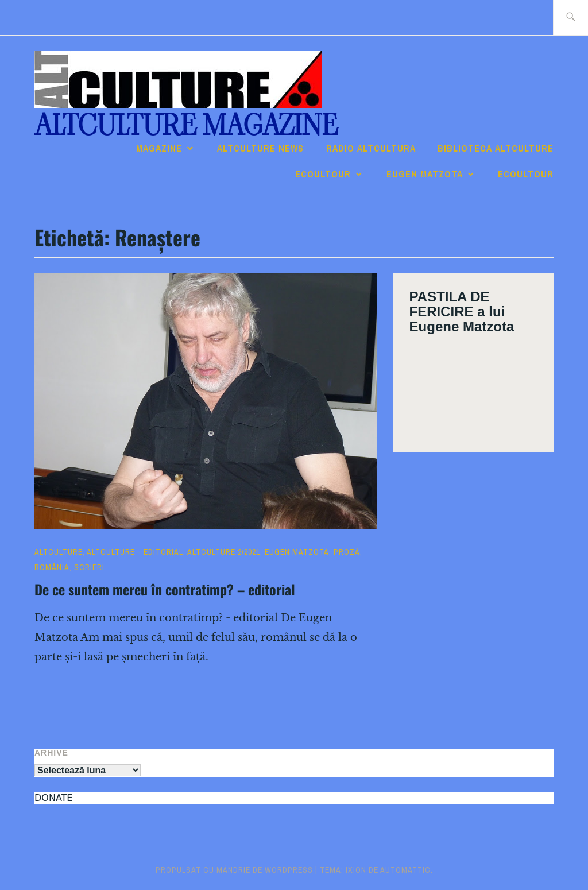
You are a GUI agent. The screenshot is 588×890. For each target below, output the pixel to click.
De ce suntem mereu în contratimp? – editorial (165, 589)
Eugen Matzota (425, 174)
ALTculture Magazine (186, 125)
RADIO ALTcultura (371, 148)
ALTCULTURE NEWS (260, 148)
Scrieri (89, 567)
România (52, 567)
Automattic (405, 870)
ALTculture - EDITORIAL (135, 552)
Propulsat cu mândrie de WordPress (234, 870)
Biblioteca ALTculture (496, 148)
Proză (347, 552)
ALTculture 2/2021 (224, 552)
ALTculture (59, 552)
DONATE (53, 798)
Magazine (159, 148)
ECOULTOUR (323, 174)
